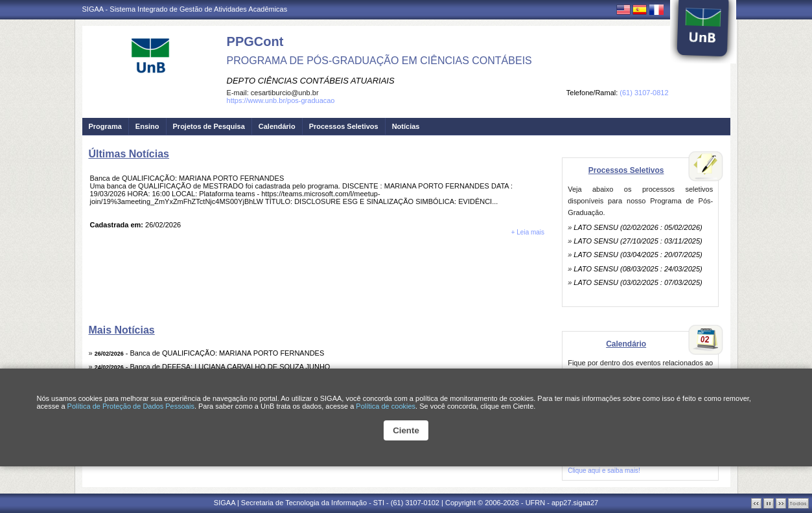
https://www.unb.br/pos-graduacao (281, 100)
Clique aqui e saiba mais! (604, 471)
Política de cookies (386, 406)
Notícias (406, 126)
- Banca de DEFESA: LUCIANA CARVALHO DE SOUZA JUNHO (213, 367)
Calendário (277, 126)
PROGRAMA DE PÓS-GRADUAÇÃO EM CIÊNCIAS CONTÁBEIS (379, 61)
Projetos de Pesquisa (209, 126)
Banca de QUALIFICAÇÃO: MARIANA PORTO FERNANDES (187, 178)
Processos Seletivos (344, 126)
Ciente (406, 430)
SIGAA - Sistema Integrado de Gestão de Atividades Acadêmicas (185, 9)
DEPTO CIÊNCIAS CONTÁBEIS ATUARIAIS (311, 81)
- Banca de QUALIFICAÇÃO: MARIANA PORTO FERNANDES (210, 353)
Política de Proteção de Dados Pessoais (131, 406)
